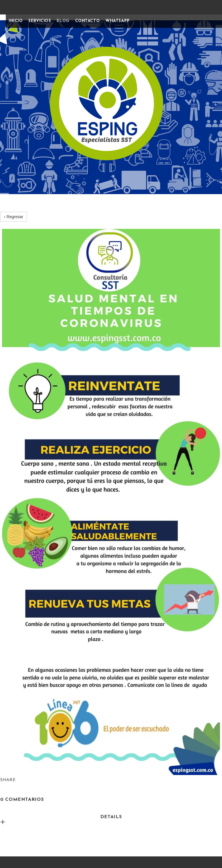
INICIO (16, 21)
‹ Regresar (14, 217)
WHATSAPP (118, 21)
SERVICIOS (40, 21)
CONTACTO (87, 21)
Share (8, 780)
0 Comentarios (22, 800)
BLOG (63, 21)
